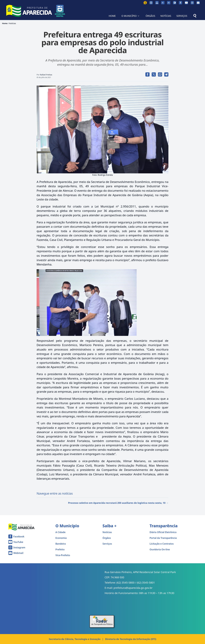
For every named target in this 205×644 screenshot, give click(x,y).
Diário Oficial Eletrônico (163, 532)
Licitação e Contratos (162, 544)
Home (5, 23)
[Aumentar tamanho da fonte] (169, 3)
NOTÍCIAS (166, 16)
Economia (61, 538)
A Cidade (60, 532)
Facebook (19, 536)
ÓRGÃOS (150, 16)
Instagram (19, 547)
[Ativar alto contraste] (175, 3)
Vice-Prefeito (63, 555)
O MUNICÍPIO (131, 16)
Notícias (12, 23)
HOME (112, 16)
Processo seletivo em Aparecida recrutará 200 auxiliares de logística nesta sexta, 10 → (118, 503)
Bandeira (61, 544)
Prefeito (60, 549)
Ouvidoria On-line (160, 549)
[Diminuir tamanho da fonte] (163, 3)
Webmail (18, 553)
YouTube (18, 542)
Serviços (107, 544)
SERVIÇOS (182, 16)
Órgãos (107, 538)
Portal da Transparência (163, 538)
